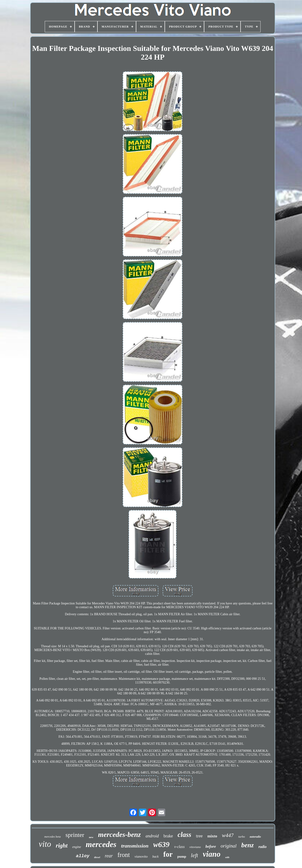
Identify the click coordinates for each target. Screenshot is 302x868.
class (185, 835)
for (168, 854)
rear (109, 856)
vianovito (141, 856)
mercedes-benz (120, 834)
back (155, 857)
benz (248, 845)
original (229, 846)
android (152, 836)
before (211, 846)
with (227, 857)
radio (263, 847)
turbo (242, 837)
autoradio (255, 837)
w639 (161, 844)
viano (211, 854)
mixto (212, 836)
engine (77, 847)
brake (168, 836)
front (124, 855)
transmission (135, 846)
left (195, 855)
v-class (179, 847)
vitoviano (195, 847)
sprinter (75, 835)
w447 (228, 835)
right (62, 846)
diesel (97, 857)
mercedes (101, 844)
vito (45, 844)
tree (199, 836)
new (91, 837)
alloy (83, 856)
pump (182, 856)
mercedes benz (52, 837)
